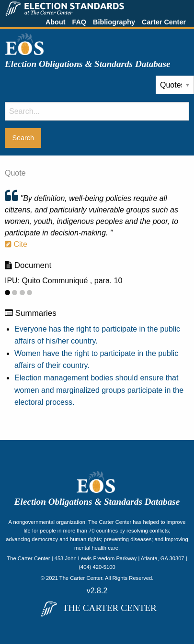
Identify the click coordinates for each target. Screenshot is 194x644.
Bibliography (114, 22)
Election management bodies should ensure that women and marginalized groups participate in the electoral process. (99, 390)
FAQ (79, 22)
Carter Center (164, 22)
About (56, 22)
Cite (16, 244)
